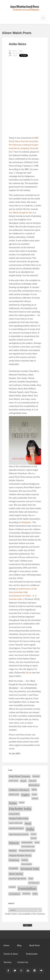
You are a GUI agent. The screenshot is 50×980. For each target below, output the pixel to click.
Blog (19, 945)
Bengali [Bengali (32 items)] (23, 781)
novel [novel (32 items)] (37, 842)
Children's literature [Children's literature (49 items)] (19, 790)
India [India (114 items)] (30, 829)
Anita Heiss (18, 44)
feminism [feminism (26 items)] (35, 798)
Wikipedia (26, 522)
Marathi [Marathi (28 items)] (34, 838)
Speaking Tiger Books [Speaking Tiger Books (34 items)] (17, 879)
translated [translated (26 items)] (12, 887)
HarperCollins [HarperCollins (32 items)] (14, 814)
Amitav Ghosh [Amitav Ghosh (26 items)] (13, 781)
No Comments (19, 53)
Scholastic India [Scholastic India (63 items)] (30, 869)
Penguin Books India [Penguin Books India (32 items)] (27, 851)
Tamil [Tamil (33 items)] (31, 879)
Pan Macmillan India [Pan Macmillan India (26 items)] (28, 846)
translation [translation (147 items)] (27, 888)
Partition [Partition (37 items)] (13, 851)
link (27, 672)
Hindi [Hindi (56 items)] (28, 823)
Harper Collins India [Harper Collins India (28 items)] (16, 823)
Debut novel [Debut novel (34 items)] (14, 794)
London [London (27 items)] (33, 834)
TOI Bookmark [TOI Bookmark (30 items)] (34, 883)
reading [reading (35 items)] (25, 860)
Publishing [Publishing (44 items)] (14, 860)
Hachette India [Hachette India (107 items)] (20, 809)
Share (15, 55)
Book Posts (35, 945)
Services (8, 962)
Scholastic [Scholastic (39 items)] (13, 868)
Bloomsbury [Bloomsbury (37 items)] (34, 785)
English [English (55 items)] (25, 795)
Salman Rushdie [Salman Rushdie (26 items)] (26, 864)
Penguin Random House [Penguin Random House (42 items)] (20, 855)
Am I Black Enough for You (20, 212)
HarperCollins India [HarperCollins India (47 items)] (19, 818)
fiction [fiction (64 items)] (13, 803)
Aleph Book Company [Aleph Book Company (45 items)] (20, 776)
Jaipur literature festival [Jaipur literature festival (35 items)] (19, 834)
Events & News (11, 954)
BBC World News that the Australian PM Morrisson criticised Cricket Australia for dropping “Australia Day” (24, 145)
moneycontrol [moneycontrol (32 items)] (27, 842)
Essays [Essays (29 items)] (34, 794)
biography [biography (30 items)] (32, 781)
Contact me (23, 962)
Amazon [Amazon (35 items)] (36, 776)
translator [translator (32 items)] (26, 894)
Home (6, 945)
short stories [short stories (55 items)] (16, 874)
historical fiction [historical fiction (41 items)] (16, 828)
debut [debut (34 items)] (34, 790)
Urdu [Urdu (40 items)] (35, 894)
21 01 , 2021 (18, 51)
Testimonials (32, 954)
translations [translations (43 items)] (14, 894)
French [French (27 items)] (22, 803)
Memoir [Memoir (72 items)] (14, 843)
